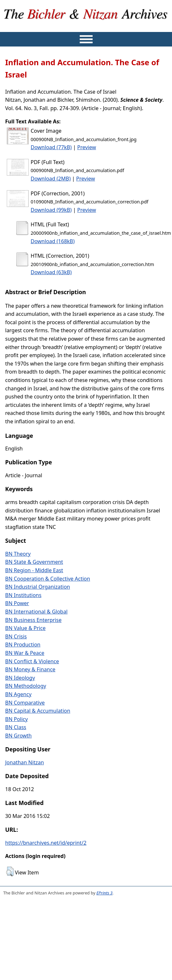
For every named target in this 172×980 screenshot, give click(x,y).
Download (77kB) (51, 147)
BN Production (23, 645)
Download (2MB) (51, 179)
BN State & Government (34, 562)
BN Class (16, 727)
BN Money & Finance (30, 669)
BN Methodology (26, 686)
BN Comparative (25, 703)
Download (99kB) (51, 210)
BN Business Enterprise (33, 620)
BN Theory (18, 554)
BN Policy (16, 719)
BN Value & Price (25, 628)
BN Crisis (16, 636)
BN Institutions (23, 595)
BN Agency (18, 694)
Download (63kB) (51, 272)
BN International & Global (36, 612)
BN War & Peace (25, 653)
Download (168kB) (53, 241)
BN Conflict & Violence (32, 661)
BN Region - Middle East (34, 570)
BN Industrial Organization (38, 587)
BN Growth (18, 736)
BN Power (17, 603)
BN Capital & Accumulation (38, 711)
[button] (10, 872)
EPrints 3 (105, 893)
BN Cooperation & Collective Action (48, 579)
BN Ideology (20, 678)
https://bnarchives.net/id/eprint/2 (46, 843)
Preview (86, 147)
